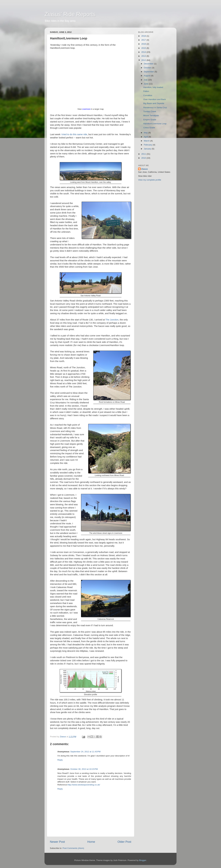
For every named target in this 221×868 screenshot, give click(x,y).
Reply (60, 760)
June (146, 84)
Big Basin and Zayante (154, 103)
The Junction (112, 320)
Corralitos (148, 95)
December (149, 64)
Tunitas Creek (150, 111)
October (148, 68)
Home (91, 842)
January (148, 149)
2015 (144, 48)
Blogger (143, 860)
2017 (144, 40)
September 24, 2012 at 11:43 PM (85, 752)
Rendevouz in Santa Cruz (155, 108)
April (146, 137)
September (149, 72)
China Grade (149, 128)
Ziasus (144, 169)
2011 (144, 154)
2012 (144, 60)
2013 (144, 56)
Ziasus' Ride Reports (70, 14)
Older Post (124, 842)
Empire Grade (150, 120)
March (147, 141)
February (148, 145)
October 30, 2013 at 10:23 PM (84, 769)
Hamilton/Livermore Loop (155, 124)
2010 (144, 158)
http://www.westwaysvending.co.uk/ (84, 785)
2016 (144, 44)
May (146, 133)
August (147, 76)
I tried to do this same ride (74, 134)
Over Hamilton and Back (155, 99)
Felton (146, 91)
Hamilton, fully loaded (153, 87)
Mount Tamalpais (151, 115)
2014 (144, 52)
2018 (144, 36)
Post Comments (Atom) (73, 848)
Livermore (86, 109)
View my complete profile (150, 180)
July (146, 80)
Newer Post (57, 842)
